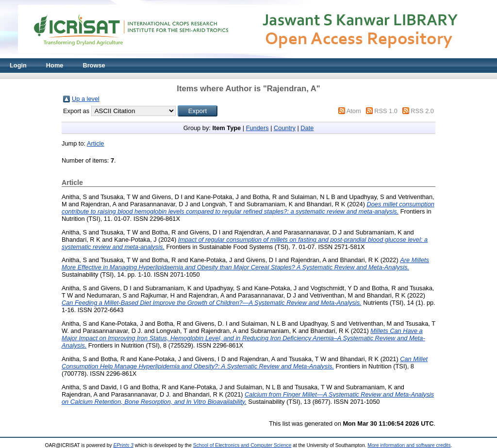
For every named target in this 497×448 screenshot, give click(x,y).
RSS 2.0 (422, 111)
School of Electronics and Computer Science (242, 445)
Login (18, 65)
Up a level (86, 99)
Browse (94, 65)
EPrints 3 (123, 445)
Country (285, 128)
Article (96, 143)
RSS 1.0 (386, 111)
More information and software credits (409, 445)
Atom (354, 111)
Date (307, 128)
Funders (257, 128)
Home (55, 65)
